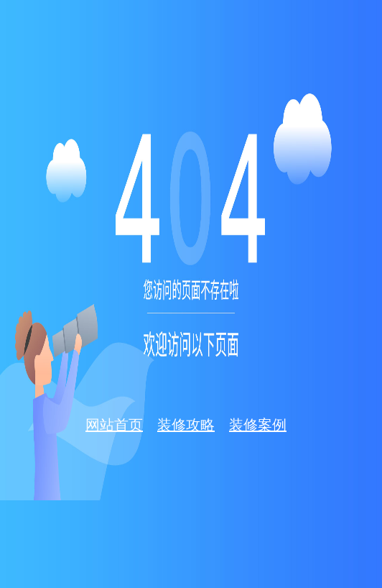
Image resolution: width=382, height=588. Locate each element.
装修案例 (258, 425)
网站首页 (114, 425)
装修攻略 (186, 425)
